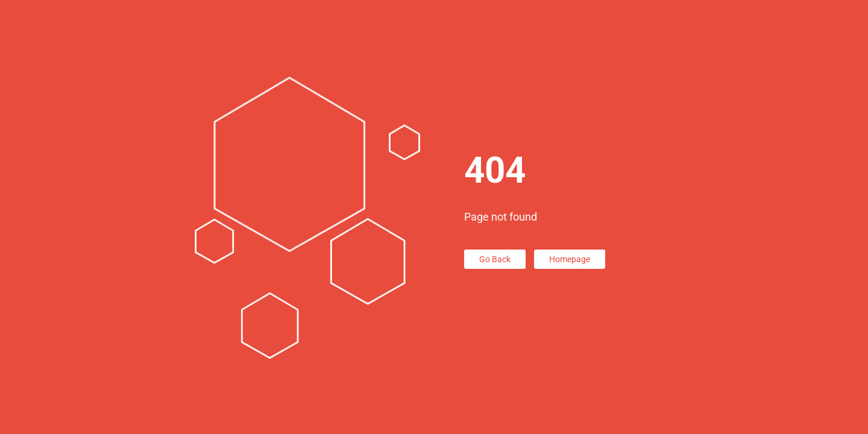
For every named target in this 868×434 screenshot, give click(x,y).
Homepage (570, 259)
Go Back (495, 259)
